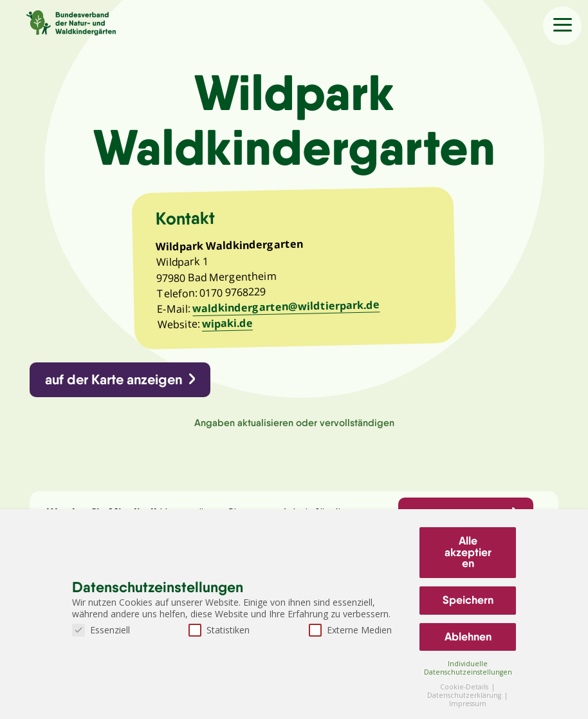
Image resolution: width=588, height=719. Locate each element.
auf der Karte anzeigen (114, 379)
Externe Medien (350, 630)
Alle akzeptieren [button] (468, 552)
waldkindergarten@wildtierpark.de (286, 306)
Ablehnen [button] (468, 637)
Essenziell (101, 630)
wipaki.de (227, 323)
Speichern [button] (468, 600)
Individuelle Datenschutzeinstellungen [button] (468, 668)
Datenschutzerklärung (465, 695)
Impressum (468, 704)
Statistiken (219, 630)
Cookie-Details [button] (465, 687)
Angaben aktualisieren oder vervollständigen (294, 423)
